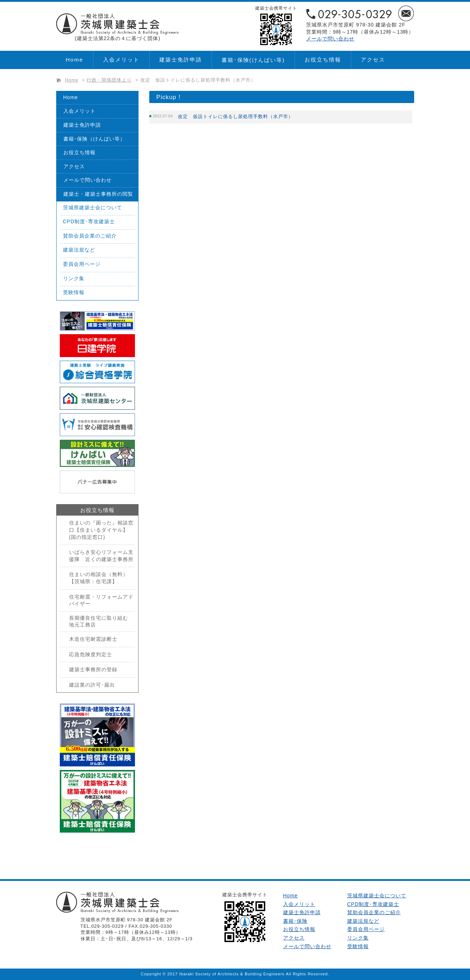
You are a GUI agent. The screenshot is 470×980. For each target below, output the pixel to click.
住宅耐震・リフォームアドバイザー (101, 600)
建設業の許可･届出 (92, 685)
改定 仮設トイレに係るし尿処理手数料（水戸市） (198, 80)
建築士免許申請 (181, 60)
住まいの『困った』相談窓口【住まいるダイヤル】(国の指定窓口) (101, 530)
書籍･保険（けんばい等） (94, 139)
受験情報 (74, 292)
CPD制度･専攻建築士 (89, 221)
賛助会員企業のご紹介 (90, 236)
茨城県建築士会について (93, 208)
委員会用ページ (82, 264)
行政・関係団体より (109, 80)
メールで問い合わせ (330, 39)
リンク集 (74, 278)
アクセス (373, 60)
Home (75, 60)
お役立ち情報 (323, 60)
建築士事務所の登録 (93, 669)
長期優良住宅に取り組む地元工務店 (99, 621)
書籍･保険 (253, 60)
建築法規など (79, 250)
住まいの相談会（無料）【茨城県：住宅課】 (99, 578)
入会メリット (121, 60)
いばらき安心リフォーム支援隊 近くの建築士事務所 (101, 556)
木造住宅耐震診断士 (93, 639)
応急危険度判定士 (91, 654)
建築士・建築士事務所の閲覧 (98, 194)
